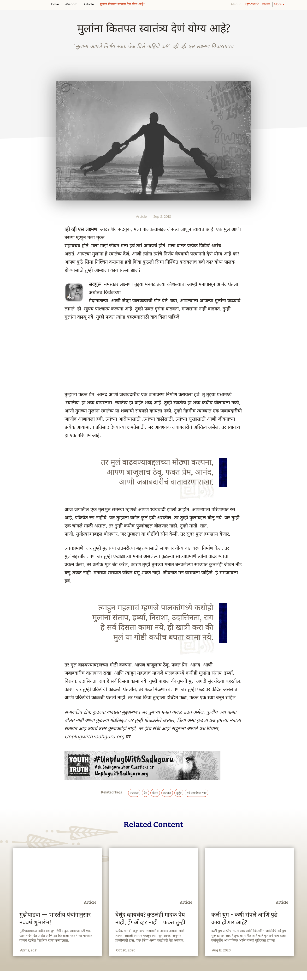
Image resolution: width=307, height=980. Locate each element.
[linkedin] (9, 362)
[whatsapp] (10, 328)
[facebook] (9, 339)
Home (54, 4)
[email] (9, 373)
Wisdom (71, 4)
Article (89, 4)
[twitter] (9, 351)
